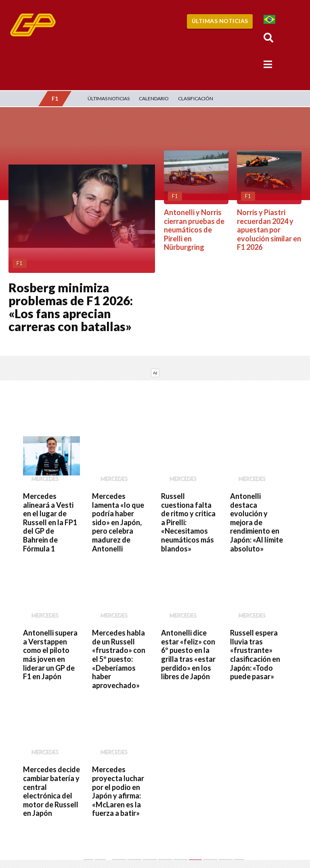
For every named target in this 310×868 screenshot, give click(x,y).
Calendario (154, 98)
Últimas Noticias (220, 21)
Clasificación (196, 98)
